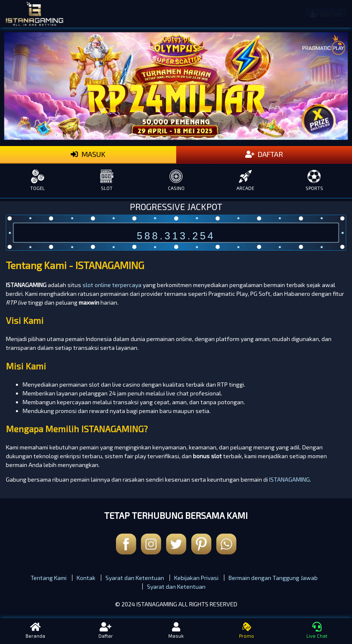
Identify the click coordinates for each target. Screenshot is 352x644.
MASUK (88, 154)
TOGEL (37, 180)
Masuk (176, 631)
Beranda (35, 631)
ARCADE (245, 180)
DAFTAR (264, 154)
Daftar (105, 631)
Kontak (86, 578)
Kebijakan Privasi (196, 578)
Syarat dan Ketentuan (135, 578)
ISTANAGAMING (289, 479)
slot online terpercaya (112, 285)
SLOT (107, 180)
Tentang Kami (49, 578)
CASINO (176, 180)
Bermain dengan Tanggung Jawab (273, 578)
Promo (247, 631)
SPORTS (315, 180)
